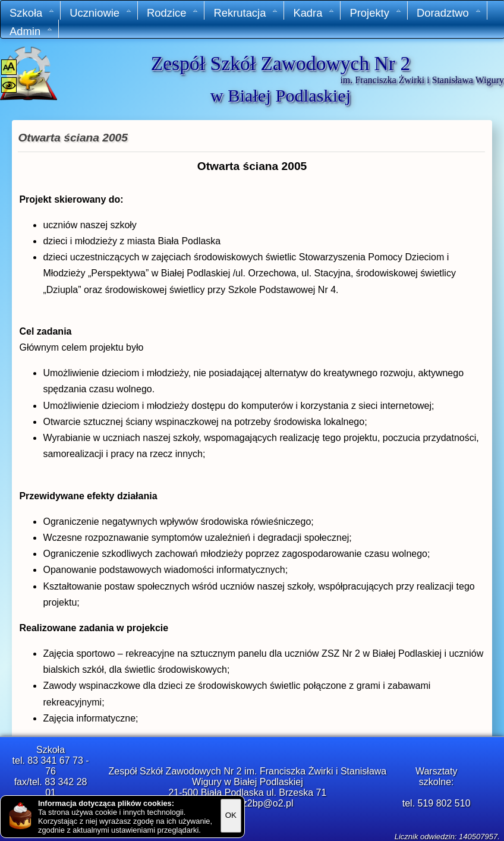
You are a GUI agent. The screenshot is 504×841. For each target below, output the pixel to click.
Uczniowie (101, 13)
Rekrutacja (246, 13)
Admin (31, 31)
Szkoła (32, 13)
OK (231, 815)
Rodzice (173, 13)
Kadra (314, 13)
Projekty (375, 13)
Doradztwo (449, 13)
